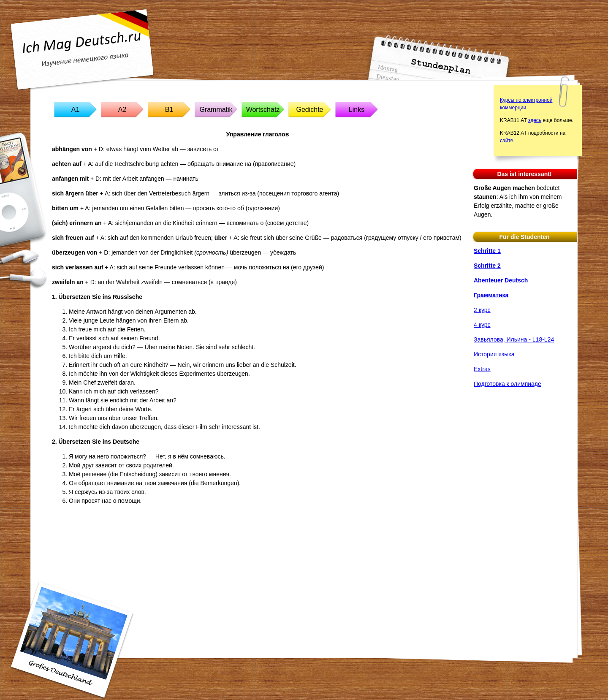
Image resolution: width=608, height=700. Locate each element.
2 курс (482, 310)
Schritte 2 (487, 266)
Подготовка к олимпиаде (508, 384)
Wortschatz (263, 110)
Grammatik (216, 110)
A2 (122, 110)
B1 (169, 110)
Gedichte (309, 110)
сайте (506, 141)
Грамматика (491, 295)
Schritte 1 (487, 251)
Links (357, 110)
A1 (76, 110)
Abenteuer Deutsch (501, 280)
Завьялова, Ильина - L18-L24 (514, 339)
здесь (535, 120)
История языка (494, 354)
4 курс (482, 325)
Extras (482, 369)
